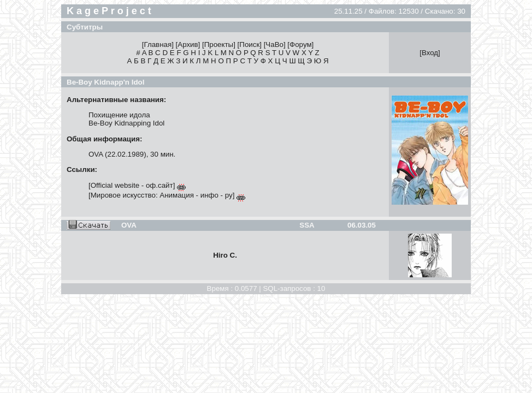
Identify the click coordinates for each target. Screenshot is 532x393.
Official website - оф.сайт (132, 185)
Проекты (219, 44)
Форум (301, 44)
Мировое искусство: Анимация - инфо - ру (162, 195)
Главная (158, 44)
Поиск (249, 44)
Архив (188, 44)
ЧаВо (274, 44)
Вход (430, 53)
